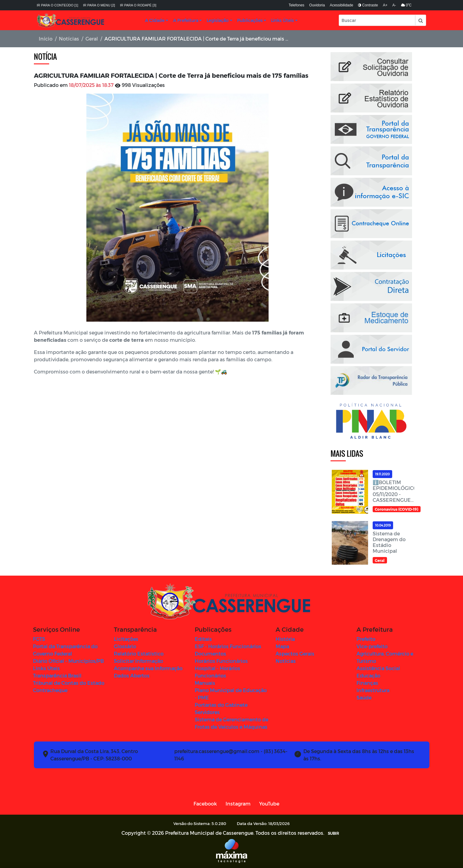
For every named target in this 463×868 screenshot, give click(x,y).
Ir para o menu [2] (99, 5)
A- (394, 5)
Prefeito (366, 639)
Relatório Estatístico (139, 654)
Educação (368, 675)
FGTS (39, 639)
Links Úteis (282, 20)
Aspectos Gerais (295, 654)
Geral (92, 39)
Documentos (210, 654)
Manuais (205, 683)
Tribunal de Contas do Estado (69, 683)
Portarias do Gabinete (221, 705)
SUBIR (333, 833)
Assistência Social (378, 668)
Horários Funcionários (221, 661)
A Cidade (155, 20)
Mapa (282, 646)
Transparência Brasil (57, 675)
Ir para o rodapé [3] (138, 5)
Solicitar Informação (138, 661)
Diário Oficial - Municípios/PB (68, 661)
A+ (385, 5)
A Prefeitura (186, 20)
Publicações (250, 20)
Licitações (126, 639)
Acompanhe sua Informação (148, 668)
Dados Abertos (132, 675)
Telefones (297, 5)
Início (46, 39)
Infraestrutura (373, 690)
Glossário (125, 646)
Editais (203, 639)
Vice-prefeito (372, 646)
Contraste (368, 5)
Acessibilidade (341, 5)
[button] (420, 20)
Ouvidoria (317, 5)
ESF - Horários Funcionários (228, 646)
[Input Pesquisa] (377, 20)
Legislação (218, 20)
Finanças (367, 683)
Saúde (364, 697)
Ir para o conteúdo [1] (58, 5)
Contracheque (50, 690)
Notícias (69, 39)
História (285, 639)
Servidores (207, 712)
